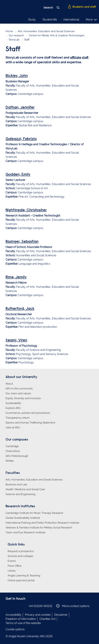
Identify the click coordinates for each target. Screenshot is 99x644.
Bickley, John (17, 76)
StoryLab (14, 40)
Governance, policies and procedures (28, 413)
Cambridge (12, 446)
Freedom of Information (21, 619)
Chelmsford (13, 451)
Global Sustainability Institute (23, 518)
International (71, 20)
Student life (50, 20)
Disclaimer (61, 615)
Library (12, 571)
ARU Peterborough (17, 456)
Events (12, 561)
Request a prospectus (21, 551)
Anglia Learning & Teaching (24, 576)
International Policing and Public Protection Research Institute (42, 523)
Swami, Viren (16, 340)
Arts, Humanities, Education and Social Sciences (46, 31)
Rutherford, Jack (20, 309)
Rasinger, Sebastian (22, 242)
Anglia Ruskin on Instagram (13, 606)
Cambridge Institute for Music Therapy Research (34, 513)
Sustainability (13, 403)
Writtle (10, 461)
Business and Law (16, 484)
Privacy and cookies (38, 615)
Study (32, 20)
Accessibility (13, 615)
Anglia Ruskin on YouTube (23, 606)
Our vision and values (18, 393)
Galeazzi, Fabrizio (21, 139)
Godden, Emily (18, 175)
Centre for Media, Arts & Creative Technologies (57, 35)
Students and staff (82, 7)
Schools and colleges (20, 556)
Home (9, 31)
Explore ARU (13, 408)
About (9, 384)
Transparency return (18, 418)
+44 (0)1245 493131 (40, 606)
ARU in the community (19, 389)
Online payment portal (21, 580)
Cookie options (15, 629)
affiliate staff (79, 57)
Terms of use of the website (23, 623)
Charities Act (48, 619)
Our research (16, 35)
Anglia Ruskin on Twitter (18, 606)
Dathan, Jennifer (20, 108)
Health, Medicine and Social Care (25, 489)
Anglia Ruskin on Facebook (8, 606)
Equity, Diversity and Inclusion (23, 398)
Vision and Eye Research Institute (25, 532)
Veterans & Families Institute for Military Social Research (39, 528)
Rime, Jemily (16, 277)
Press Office (15, 566)
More (91, 20)
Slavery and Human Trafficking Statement (30, 423)
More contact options (73, 606)
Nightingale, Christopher (26, 210)
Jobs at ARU (13, 427)
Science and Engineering (20, 494)
